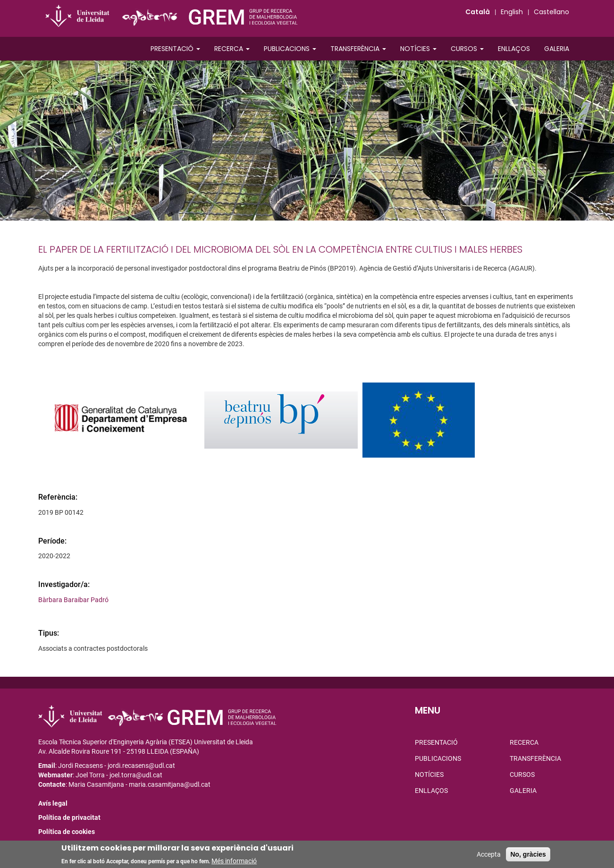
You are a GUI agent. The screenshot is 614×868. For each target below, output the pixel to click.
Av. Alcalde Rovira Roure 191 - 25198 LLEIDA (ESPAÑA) (119, 751)
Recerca (232, 49)
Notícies (418, 49)
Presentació (175, 49)
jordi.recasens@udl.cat (141, 766)
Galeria (557, 49)
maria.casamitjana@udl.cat (170, 784)
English (512, 12)
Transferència (358, 49)
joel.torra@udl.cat (136, 775)
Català (478, 12)
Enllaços (514, 49)
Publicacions (290, 49)
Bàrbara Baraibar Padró (73, 600)
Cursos (467, 49)
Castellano (551, 12)
